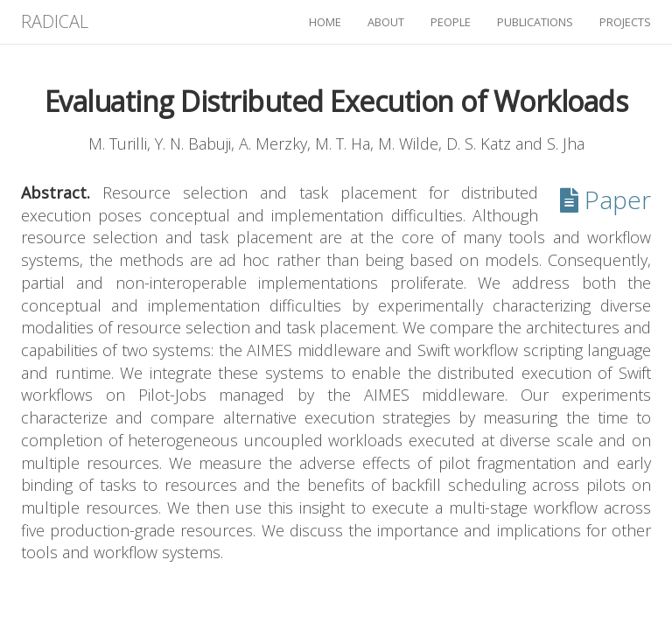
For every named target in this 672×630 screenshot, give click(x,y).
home (325, 22)
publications (535, 22)
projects (625, 22)
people (451, 22)
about (386, 22)
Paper (605, 199)
